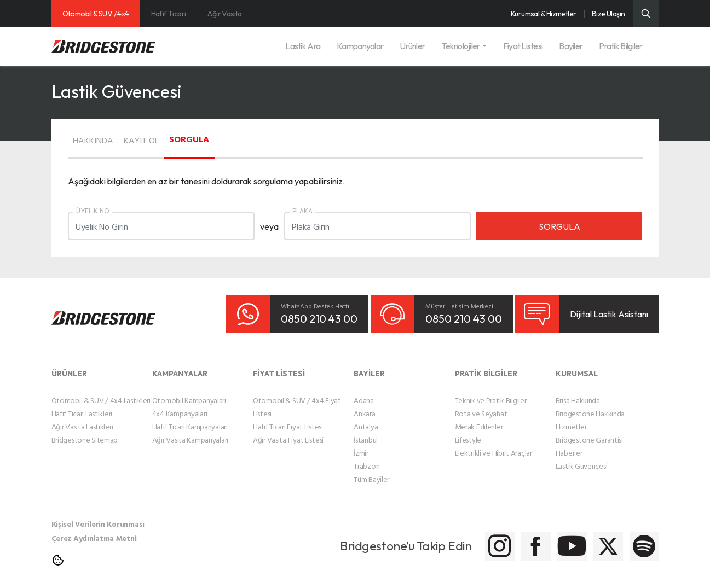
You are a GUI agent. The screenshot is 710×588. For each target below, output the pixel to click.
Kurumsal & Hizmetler (544, 14)
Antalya (366, 419)
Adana (364, 392)
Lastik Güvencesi (582, 458)
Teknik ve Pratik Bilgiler (491, 392)
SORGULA (239, 138)
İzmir (361, 445)
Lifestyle (468, 432)
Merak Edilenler (479, 419)
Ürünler (412, 46)
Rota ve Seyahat (481, 406)
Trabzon (366, 458)
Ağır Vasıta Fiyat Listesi (288, 432)
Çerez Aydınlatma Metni (94, 530)
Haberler (569, 445)
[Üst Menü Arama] (646, 14)
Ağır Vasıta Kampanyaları (190, 432)
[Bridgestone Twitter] (584, 538)
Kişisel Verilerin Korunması (98, 516)
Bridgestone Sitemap (85, 432)
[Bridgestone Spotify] (639, 538)
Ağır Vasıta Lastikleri (82, 419)
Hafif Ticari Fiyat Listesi (288, 419)
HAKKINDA (104, 139)
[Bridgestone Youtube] (529, 538)
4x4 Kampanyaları (180, 406)
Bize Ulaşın (608, 14)
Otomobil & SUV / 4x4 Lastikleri (101, 392)
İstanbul (366, 432)
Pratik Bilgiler (620, 46)
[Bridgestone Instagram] (420, 538)
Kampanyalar (360, 46)
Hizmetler (571, 419)
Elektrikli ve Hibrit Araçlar (493, 445)
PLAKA (302, 211)
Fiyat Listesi (523, 46)
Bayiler (571, 46)
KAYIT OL (172, 139)
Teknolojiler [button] (460, 46)
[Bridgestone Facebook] (474, 538)
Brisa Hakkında (578, 392)
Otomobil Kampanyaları (189, 392)
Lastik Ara (303, 46)
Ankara (364, 406)
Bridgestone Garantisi (589, 432)
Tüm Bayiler (371, 471)
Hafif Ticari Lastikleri (82, 406)
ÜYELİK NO (93, 211)
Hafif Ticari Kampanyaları (190, 419)
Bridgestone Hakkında (590, 406)
